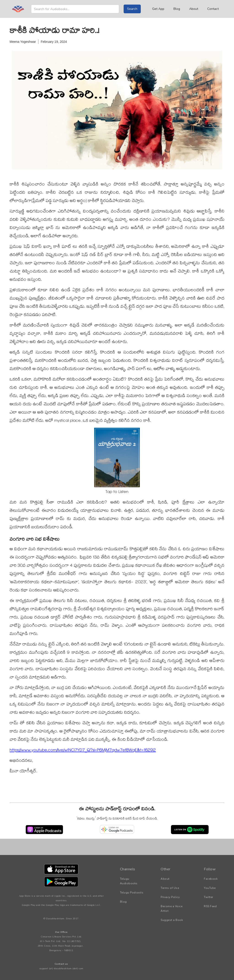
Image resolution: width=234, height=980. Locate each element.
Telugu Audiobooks (129, 881)
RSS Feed (210, 906)
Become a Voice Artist (172, 909)
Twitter (209, 897)
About (194, 9)
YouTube (210, 888)
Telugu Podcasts (132, 893)
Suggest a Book (172, 920)
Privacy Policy (170, 897)
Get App (158, 9)
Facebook (211, 879)
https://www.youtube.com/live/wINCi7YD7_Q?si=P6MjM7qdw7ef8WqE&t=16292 (83, 751)
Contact (213, 9)
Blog (177, 9)
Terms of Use (170, 888)
